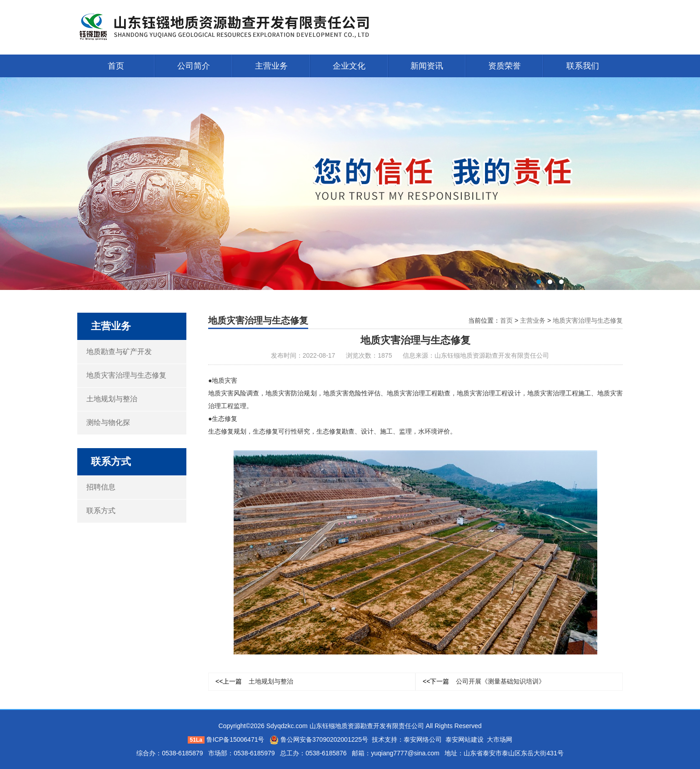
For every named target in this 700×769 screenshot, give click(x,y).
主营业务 (271, 66)
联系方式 (101, 511)
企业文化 (349, 66)
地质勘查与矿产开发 (119, 352)
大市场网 (500, 739)
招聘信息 (101, 487)
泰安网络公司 (423, 739)
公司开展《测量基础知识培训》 (484, 681)
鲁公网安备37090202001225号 (319, 739)
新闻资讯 (427, 66)
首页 (116, 66)
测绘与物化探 (108, 422)
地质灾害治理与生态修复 (126, 375)
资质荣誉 (505, 66)
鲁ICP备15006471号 (235, 739)
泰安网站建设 (465, 739)
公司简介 (194, 66)
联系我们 (583, 66)
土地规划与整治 (112, 399)
